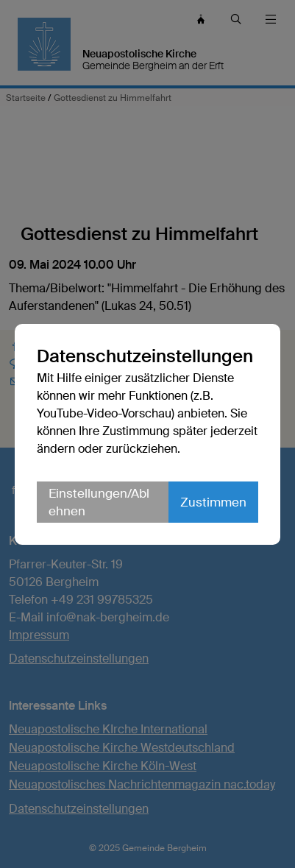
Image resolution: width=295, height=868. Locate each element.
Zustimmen (213, 502)
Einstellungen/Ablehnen (99, 502)
